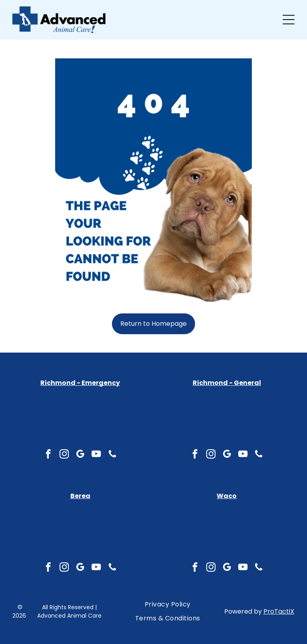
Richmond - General (227, 383)
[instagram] (64, 568)
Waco (227, 496)
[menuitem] (168, 604)
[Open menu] (289, 20)
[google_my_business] (80, 568)
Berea (80, 496)
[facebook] (48, 568)
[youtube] (96, 568)
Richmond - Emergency (80, 383)
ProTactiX (279, 611)
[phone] (112, 568)
